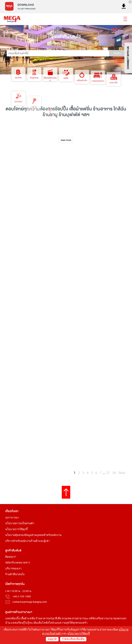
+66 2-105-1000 (22, 597)
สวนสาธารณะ (80, 619)
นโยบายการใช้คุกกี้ (16, 530)
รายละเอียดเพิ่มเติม (73, 639)
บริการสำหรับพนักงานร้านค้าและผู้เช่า (27, 541)
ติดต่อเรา (11, 557)
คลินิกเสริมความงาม (101, 619)
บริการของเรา (13, 569)
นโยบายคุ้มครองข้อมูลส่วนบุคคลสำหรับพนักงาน (33, 535)
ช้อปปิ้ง (61, 109)
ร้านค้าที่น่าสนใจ (15, 575)
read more (66, 140)
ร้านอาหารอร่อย (45, 619)
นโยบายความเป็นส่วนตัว (20, 524)
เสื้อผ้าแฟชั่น (28, 619)
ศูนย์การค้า (12, 612)
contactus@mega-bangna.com (30, 602)
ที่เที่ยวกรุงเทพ (63, 619)
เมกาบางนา (12, 518)
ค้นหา (117, 53)
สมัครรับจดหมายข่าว (18, 563)
